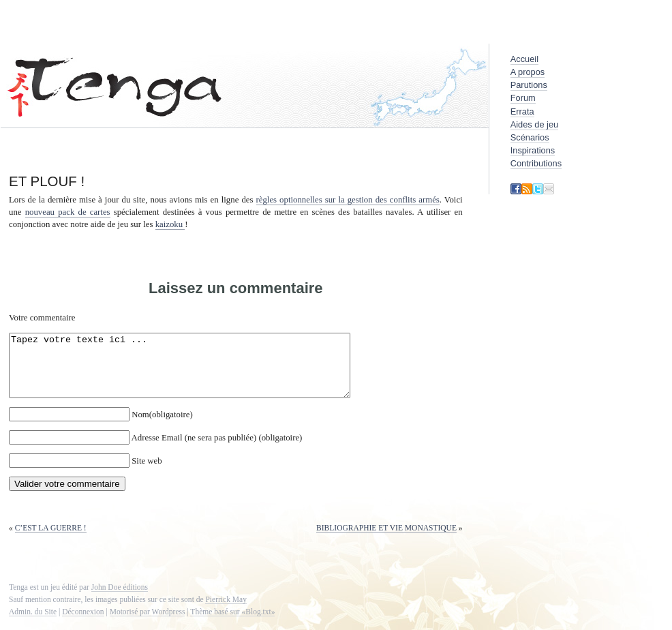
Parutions (529, 85)
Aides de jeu (534, 124)
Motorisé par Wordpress (148, 624)
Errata (522, 111)
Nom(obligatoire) (162, 427)
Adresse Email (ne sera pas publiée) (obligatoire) (217, 450)
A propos (528, 72)
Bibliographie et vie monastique (386, 540)
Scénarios (530, 137)
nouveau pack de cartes (68, 212)
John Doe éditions (120, 599)
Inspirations (533, 150)
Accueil (524, 59)
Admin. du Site (33, 624)
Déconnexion (83, 624)
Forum (523, 98)
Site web (147, 473)
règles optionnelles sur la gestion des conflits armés (348, 200)
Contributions (536, 163)
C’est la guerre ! (51, 540)
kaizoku (170, 224)
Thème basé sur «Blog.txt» (232, 624)
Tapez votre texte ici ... (200, 372)
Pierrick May (226, 612)
